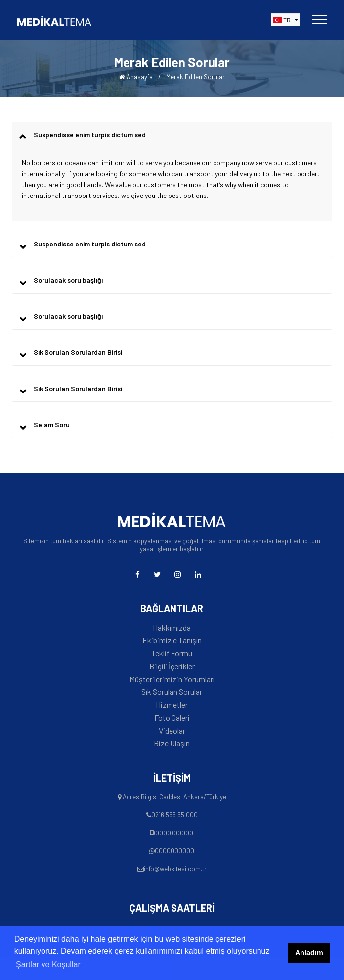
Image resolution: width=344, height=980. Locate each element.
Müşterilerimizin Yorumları (172, 679)
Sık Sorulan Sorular (172, 692)
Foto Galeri (172, 718)
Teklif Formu (172, 653)
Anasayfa (136, 77)
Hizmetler (172, 705)
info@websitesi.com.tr (175, 869)
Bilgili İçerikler (172, 666)
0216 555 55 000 (174, 815)
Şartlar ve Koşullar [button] (48, 964)
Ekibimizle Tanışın (172, 640)
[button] (285, 20)
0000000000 (173, 833)
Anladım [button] (309, 953)
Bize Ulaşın (172, 743)
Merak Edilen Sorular (195, 77)
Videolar (172, 731)
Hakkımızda (172, 628)
